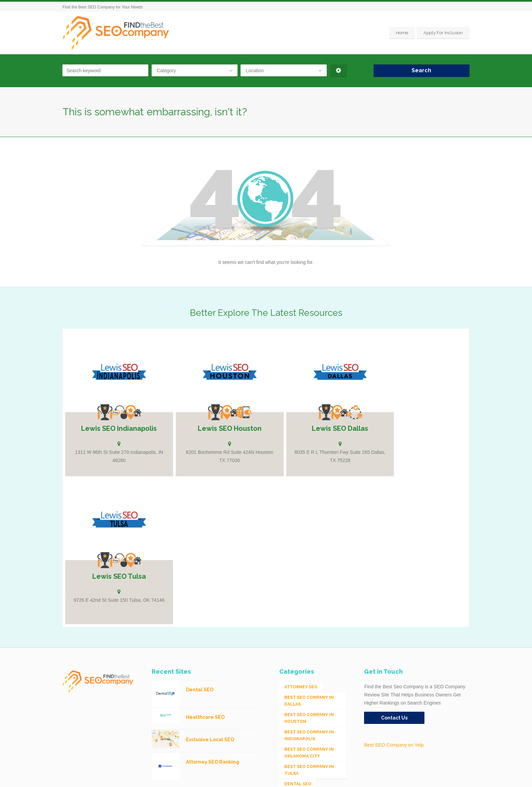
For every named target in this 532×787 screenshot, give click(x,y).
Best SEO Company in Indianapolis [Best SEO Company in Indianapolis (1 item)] (309, 580)
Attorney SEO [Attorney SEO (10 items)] (301, 532)
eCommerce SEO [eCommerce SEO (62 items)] (303, 650)
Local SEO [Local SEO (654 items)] (297, 699)
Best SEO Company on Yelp (394, 590)
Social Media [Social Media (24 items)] (300, 730)
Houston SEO (145, 777)
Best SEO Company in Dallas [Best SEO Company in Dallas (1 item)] (309, 546)
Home (402, 33)
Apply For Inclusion (443, 33)
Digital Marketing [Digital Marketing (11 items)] (306, 639)
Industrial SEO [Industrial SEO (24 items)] (302, 671)
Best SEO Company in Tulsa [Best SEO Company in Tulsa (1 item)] (309, 615)
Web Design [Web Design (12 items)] (298, 741)
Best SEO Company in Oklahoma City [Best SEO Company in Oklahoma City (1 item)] (309, 598)
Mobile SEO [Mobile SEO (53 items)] (298, 720)
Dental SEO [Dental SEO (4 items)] (298, 629)
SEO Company (117, 777)
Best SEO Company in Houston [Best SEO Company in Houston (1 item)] (309, 563)
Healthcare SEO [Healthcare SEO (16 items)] (303, 660)
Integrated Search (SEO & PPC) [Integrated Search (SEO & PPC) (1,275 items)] (307, 685)
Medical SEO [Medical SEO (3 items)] (299, 709)
